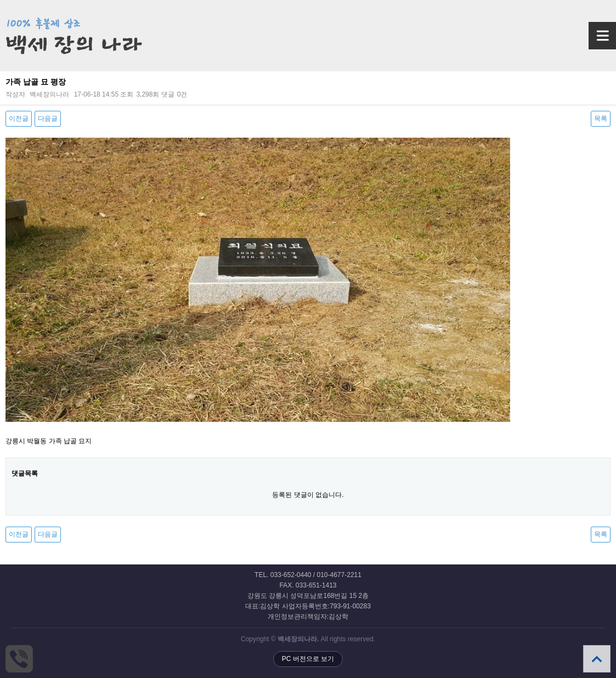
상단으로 (597, 659)
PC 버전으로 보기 (308, 659)
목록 (601, 118)
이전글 (19, 118)
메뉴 (589, 31)
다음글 (48, 118)
